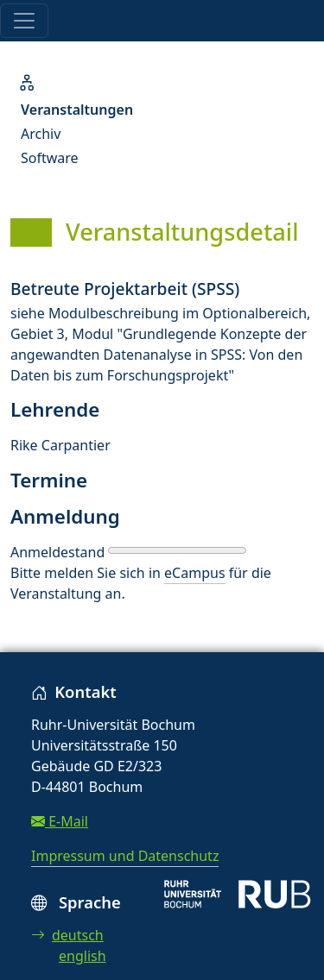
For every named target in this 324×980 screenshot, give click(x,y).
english (83, 956)
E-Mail (60, 821)
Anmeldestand (57, 552)
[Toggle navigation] (24, 21)
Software (50, 158)
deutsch (67, 935)
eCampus (194, 573)
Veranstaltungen (77, 110)
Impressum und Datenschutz (125, 856)
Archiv (41, 134)
